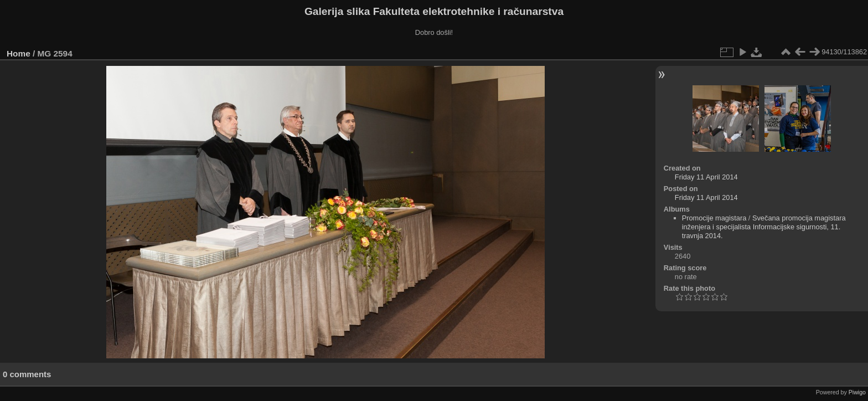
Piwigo (857, 392)
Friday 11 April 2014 (706, 177)
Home (19, 53)
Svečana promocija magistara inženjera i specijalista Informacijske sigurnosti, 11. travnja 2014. (764, 227)
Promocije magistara (714, 218)
